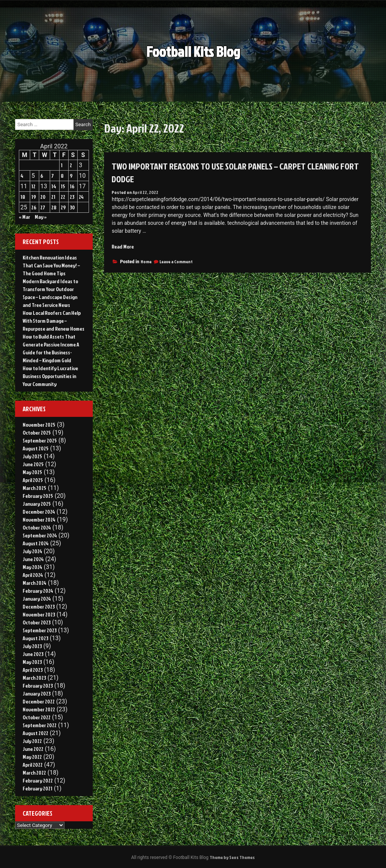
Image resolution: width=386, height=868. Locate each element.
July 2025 (32, 456)
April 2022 (33, 765)
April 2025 (33, 480)
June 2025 (33, 464)
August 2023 (35, 638)
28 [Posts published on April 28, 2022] (54, 207)
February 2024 (38, 591)
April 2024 (33, 575)
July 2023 (32, 646)
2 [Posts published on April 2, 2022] (71, 165)
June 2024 (33, 559)
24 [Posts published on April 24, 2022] (81, 197)
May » (41, 217)
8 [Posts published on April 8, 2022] (62, 176)
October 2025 (37, 432)
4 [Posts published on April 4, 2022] (22, 176)
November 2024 (39, 519)
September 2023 (40, 630)
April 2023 (33, 670)
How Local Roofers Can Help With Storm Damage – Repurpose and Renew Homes (54, 321)
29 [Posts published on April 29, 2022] (63, 207)
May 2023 (32, 662)
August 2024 (36, 543)
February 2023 (38, 686)
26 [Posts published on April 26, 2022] (34, 207)
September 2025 (40, 440)
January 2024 (37, 599)
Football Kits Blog (193, 56)
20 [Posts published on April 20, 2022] (43, 197)
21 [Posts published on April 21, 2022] (53, 197)
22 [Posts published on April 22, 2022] (63, 197)
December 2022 (39, 701)
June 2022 (33, 749)
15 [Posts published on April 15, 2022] (63, 186)
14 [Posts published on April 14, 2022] (54, 186)
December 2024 (39, 512)
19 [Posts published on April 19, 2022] (34, 197)
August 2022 (35, 733)
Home (146, 262)
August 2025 (36, 448)
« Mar (25, 217)
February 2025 (38, 496)
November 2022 (39, 709)
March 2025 (34, 488)
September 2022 (40, 725)
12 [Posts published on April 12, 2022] (33, 186)
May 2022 (32, 757)
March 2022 (34, 773)
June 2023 (33, 654)
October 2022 (37, 717)
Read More (123, 246)
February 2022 (38, 780)
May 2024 (32, 567)
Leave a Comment (176, 262)
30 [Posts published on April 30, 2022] (72, 207)
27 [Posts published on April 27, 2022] (43, 207)
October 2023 (37, 622)
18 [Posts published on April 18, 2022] (23, 197)
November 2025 (39, 425)
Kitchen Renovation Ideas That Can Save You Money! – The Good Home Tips (51, 265)
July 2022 (32, 741)
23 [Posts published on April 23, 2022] (72, 197)
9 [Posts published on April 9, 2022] (71, 176)
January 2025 (37, 504)
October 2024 (37, 527)
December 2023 (39, 606)
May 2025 (32, 472)
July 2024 (32, 551)
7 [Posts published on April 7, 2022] (53, 176)
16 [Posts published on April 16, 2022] (72, 186)
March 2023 (34, 678)
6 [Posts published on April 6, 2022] (42, 176)
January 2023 (37, 693)
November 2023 (39, 614)
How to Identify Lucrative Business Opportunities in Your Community (50, 376)
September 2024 (40, 535)
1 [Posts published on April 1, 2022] (62, 165)
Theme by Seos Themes (232, 857)
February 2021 (38, 788)
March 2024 (34, 583)
